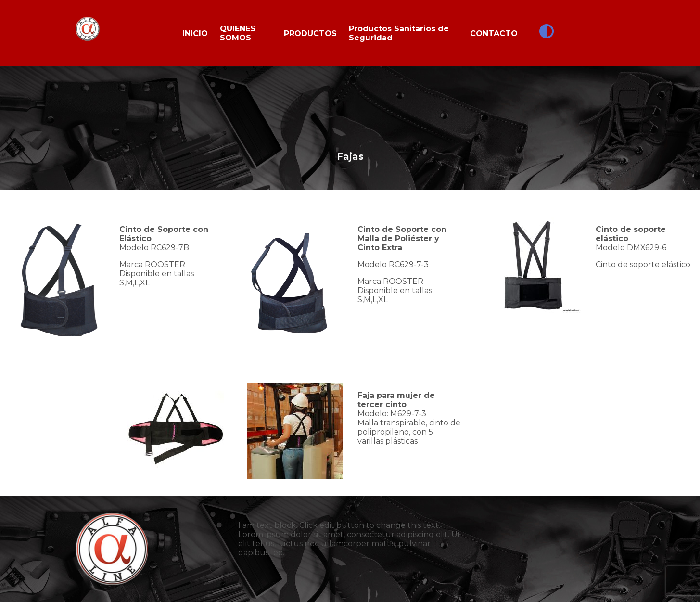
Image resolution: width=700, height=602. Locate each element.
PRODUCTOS (310, 33)
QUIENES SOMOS (238, 33)
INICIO (195, 33)
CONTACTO (494, 33)
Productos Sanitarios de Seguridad (399, 33)
